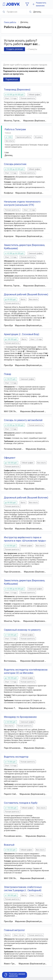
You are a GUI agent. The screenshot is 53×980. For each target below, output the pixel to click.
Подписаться (12, 79)
